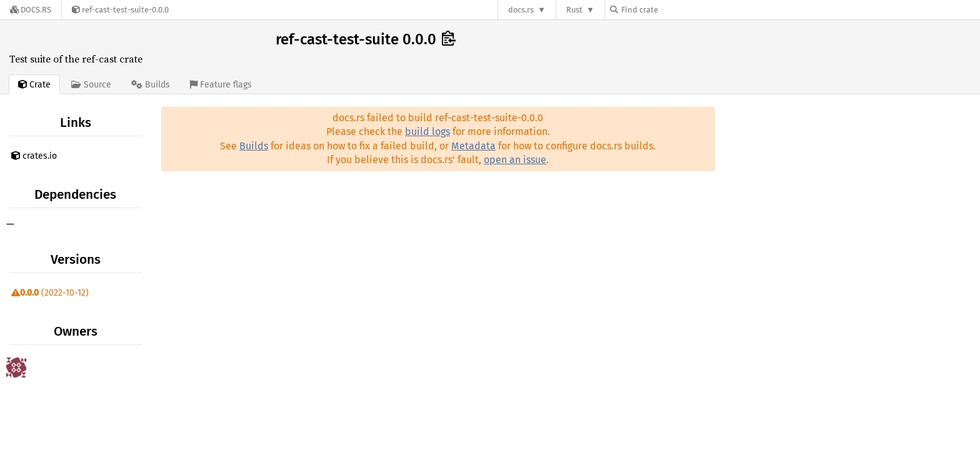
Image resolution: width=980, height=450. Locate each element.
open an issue (515, 160)
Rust (574, 10)
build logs (427, 132)
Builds (254, 146)
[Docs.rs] (31, 10)
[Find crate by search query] (672, 10)
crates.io (34, 156)
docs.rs (521, 10)
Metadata (473, 146)
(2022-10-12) (50, 293)
